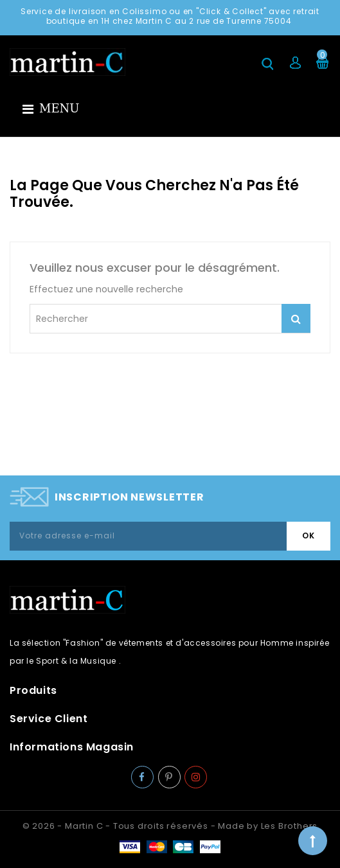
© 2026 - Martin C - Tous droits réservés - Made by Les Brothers (170, 826)
